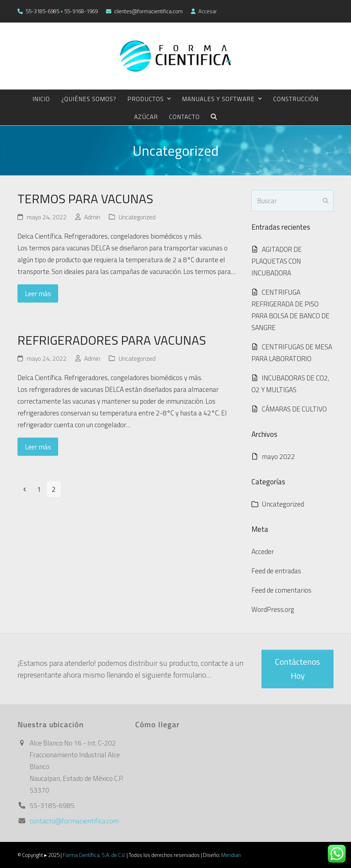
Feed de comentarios (281, 590)
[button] (214, 116)
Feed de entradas (276, 571)
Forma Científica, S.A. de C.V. (94, 855)
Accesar (208, 11)
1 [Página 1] (42, 489)
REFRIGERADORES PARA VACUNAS (112, 340)
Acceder (263, 551)
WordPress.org (273, 609)
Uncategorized (137, 217)
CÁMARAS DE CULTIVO (294, 409)
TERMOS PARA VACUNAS (85, 199)
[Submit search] (326, 201)
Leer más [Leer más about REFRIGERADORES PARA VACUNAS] (38, 447)
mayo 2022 (278, 456)
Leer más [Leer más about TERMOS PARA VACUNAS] (38, 293)
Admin (92, 217)
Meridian (231, 855)
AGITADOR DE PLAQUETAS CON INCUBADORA (277, 261)
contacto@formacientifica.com (74, 821)
